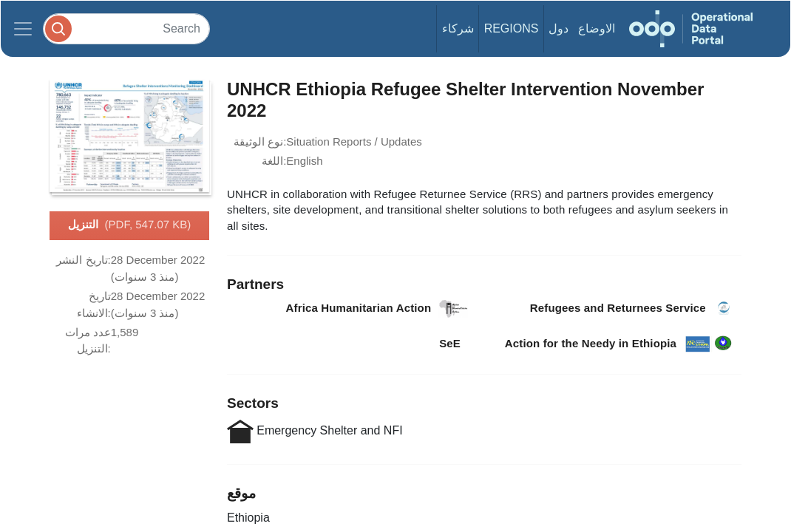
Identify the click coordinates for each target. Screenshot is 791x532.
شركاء (458, 28)
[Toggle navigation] (23, 29)
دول (559, 28)
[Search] (126, 28)
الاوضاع (597, 28)
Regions (512, 28)
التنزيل (130, 225)
